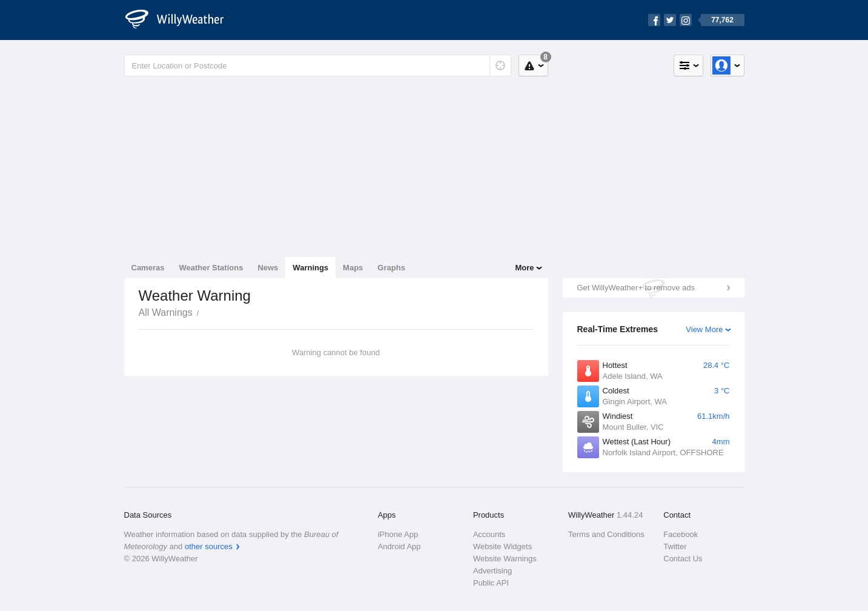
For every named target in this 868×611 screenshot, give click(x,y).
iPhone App (398, 534)
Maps (353, 268)
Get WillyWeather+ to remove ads (636, 288)
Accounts (489, 534)
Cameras (148, 268)
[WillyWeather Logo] (181, 20)
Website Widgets (502, 546)
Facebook (681, 534)
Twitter (675, 546)
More (524, 268)
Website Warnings (505, 559)
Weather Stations (211, 268)
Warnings (310, 268)
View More (704, 329)
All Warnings (166, 312)
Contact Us (683, 559)
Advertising (492, 571)
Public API (491, 583)
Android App (399, 546)
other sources (209, 546)
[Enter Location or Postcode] (318, 65)
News (268, 268)
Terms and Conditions (606, 534)
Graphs (391, 268)
